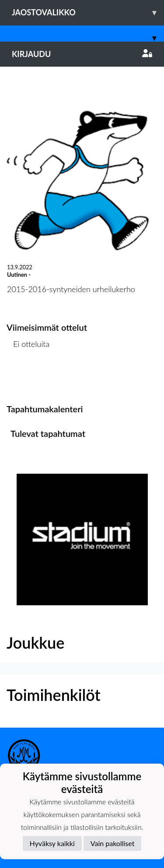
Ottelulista (28, 377)
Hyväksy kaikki (52, 843)
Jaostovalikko (88, 13)
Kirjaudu (82, 54)
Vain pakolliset (113, 843)
